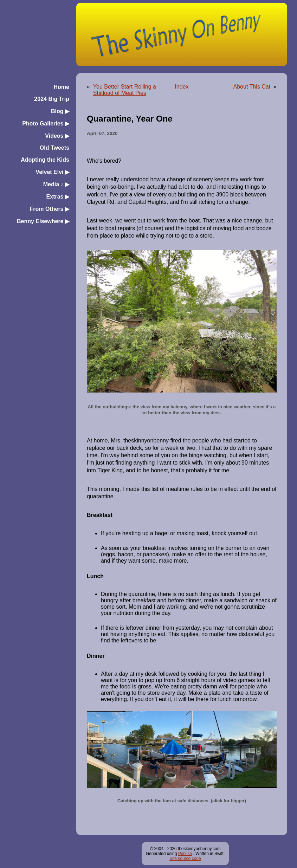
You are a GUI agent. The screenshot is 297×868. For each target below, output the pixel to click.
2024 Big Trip (52, 99)
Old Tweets (54, 148)
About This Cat (252, 87)
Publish (185, 854)
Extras (58, 197)
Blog (60, 111)
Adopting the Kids (45, 160)
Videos (57, 136)
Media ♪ (56, 184)
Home (62, 87)
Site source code (185, 859)
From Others (49, 209)
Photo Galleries (46, 124)
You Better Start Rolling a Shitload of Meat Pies (125, 90)
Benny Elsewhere (43, 221)
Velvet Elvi (52, 172)
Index (182, 87)
